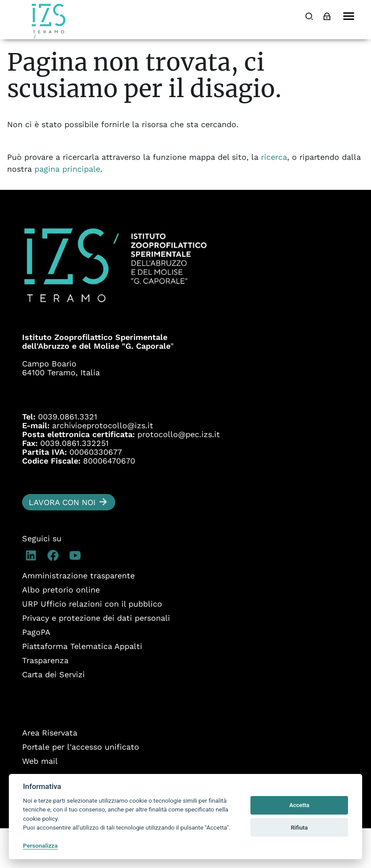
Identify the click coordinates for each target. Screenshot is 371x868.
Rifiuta (299, 828)
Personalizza (40, 845)
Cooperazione (74, 62)
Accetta (299, 805)
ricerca (274, 197)
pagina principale (67, 209)
